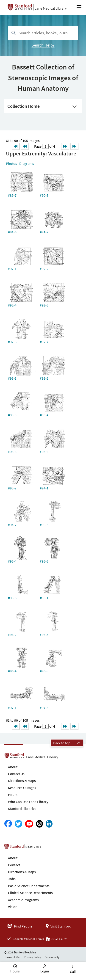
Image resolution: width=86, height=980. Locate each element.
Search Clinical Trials (26, 939)
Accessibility (52, 957)
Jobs (12, 879)
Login (45, 971)
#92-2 (44, 269)
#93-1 (12, 378)
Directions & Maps (22, 781)
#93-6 (44, 452)
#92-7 (44, 342)
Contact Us (16, 774)
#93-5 (12, 452)
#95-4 (12, 561)
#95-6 (12, 598)
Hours (13, 795)
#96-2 (12, 635)
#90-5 (44, 195)
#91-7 (44, 232)
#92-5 (44, 305)
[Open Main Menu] (79, 7)
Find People (20, 926)
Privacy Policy (32, 957)
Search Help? (43, 45)
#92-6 (12, 342)
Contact (14, 865)
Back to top (67, 743)
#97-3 (44, 708)
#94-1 (44, 488)
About (13, 767)
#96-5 (44, 671)
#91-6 (12, 232)
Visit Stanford (58, 926)
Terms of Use (12, 957)
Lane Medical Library (51, 8)
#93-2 (44, 378)
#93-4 (44, 415)
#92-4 (12, 305)
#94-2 (12, 525)
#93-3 (12, 415)
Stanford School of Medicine (49, 848)
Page (38, 146)
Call (73, 972)
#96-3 (44, 635)
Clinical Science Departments (30, 893)
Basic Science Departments (29, 886)
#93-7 (12, 488)
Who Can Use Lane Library (28, 802)
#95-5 (44, 561)
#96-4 (12, 671)
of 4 (52, 146)
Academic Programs (23, 900)
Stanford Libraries (22, 809)
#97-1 (12, 708)
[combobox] (43, 33)
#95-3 (44, 525)
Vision (13, 907)
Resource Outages (22, 788)
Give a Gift (56, 939)
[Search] (14, 33)
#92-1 (12, 269)
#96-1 (44, 598)
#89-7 (12, 195)
